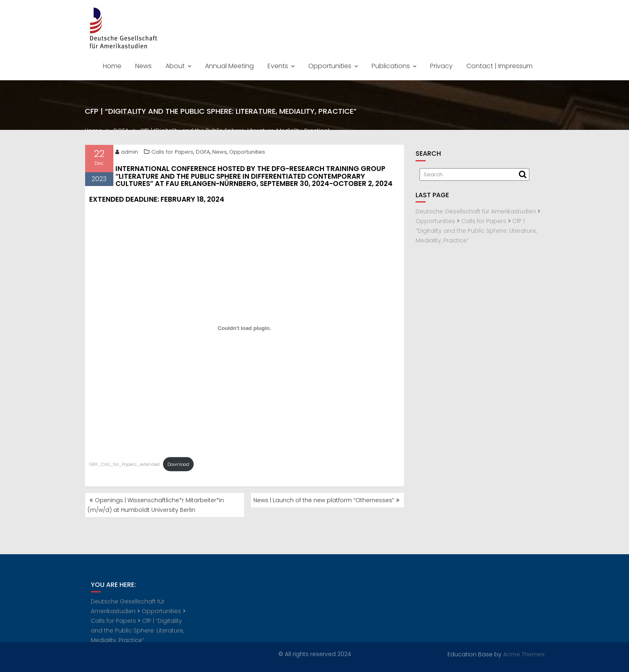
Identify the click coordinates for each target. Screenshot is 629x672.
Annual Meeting (229, 66)
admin (127, 153)
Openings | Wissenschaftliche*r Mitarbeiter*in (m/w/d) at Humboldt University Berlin (156, 505)
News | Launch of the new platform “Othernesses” (324, 500)
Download (178, 465)
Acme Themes (524, 654)
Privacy (441, 66)
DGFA (203, 153)
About (175, 66)
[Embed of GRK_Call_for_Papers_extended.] (244, 330)
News (143, 66)
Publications (391, 66)
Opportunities (330, 66)
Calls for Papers (172, 153)
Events (278, 66)
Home (112, 66)
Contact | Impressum (499, 66)
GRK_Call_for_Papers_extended (124, 465)
